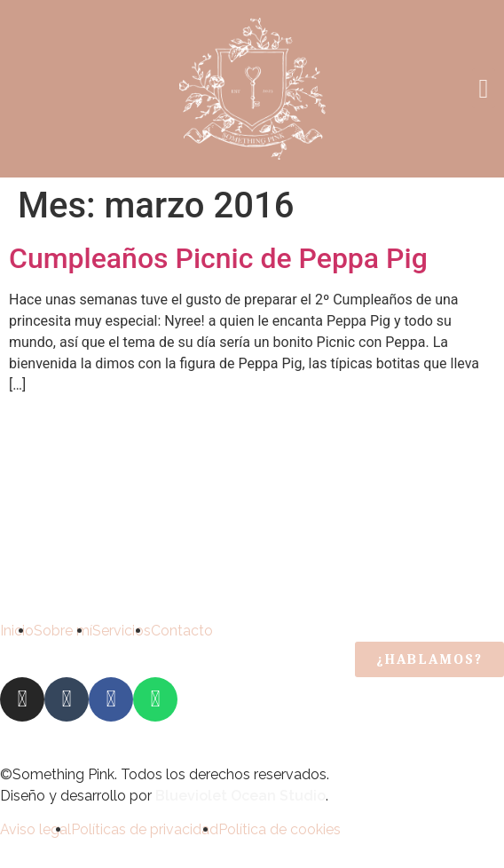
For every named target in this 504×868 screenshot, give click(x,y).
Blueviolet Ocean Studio (240, 796)
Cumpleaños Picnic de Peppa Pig (218, 258)
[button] (484, 88)
